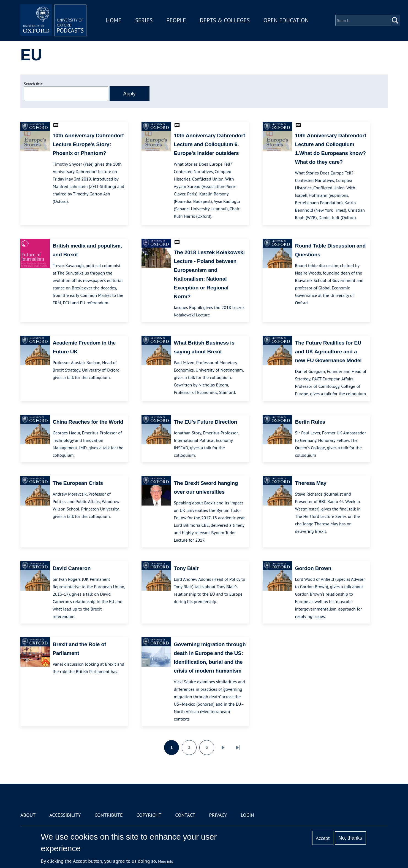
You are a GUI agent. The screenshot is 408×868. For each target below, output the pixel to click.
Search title (33, 84)
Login (247, 815)
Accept (323, 838)
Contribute (108, 815)
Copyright (149, 815)
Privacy (218, 815)
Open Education (286, 20)
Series (144, 20)
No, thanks (350, 838)
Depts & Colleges (225, 20)
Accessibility (65, 815)
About (28, 815)
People (176, 20)
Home (114, 20)
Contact (185, 815)
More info (166, 861)
